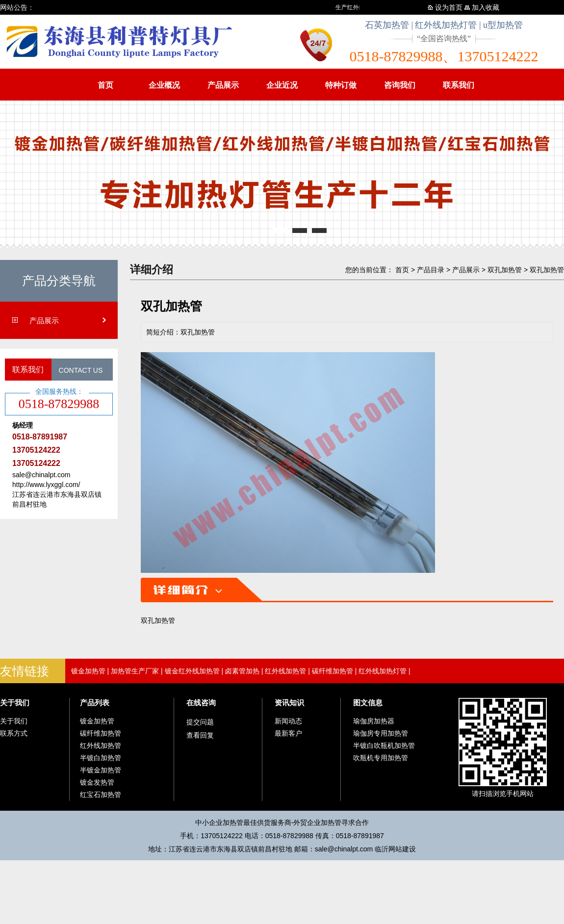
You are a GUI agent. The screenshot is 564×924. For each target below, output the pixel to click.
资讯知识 (289, 703)
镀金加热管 (88, 671)
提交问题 (200, 722)
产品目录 (431, 270)
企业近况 (282, 85)
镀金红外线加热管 (192, 671)
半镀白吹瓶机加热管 (384, 745)
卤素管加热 (242, 671)
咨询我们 (400, 85)
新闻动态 (288, 721)
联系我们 (459, 85)
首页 (105, 85)
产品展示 (223, 85)
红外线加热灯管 (383, 671)
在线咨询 (201, 703)
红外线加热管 (285, 671)
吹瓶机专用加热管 (381, 758)
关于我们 (15, 703)
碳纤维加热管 (333, 671)
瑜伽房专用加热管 (381, 733)
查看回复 (200, 735)
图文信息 (368, 703)
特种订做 (341, 85)
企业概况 (164, 85)
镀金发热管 (97, 782)
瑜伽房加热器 (374, 721)
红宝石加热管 (101, 795)
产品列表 (95, 703)
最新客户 (288, 733)
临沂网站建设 (395, 849)
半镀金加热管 (101, 770)
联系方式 (14, 733)
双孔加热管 (505, 270)
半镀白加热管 (101, 758)
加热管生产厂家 (135, 671)
